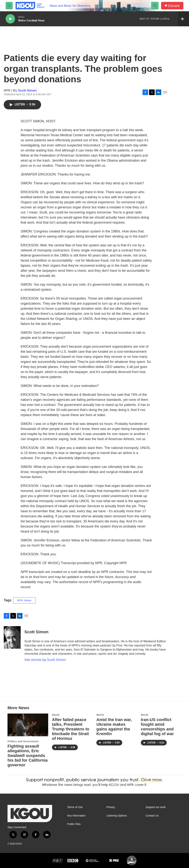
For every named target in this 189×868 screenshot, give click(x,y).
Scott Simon (27, 90)
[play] (10, 19)
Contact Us (152, 816)
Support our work (156, 807)
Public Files (74, 824)
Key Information (76, 816)
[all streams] (183, 19)
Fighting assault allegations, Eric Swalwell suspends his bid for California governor (28, 756)
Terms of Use (75, 807)
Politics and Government (23, 741)
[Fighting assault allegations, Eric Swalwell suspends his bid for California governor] (28, 725)
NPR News (24, 600)
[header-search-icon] (155, 6)
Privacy (111, 807)
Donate (174, 6)
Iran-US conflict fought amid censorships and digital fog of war (157, 727)
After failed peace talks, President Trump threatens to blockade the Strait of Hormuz (71, 729)
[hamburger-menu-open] (9, 6)
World (56, 715)
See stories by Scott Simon (45, 660)
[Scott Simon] (12, 637)
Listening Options (117, 816)
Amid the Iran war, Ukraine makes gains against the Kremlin (114, 727)
